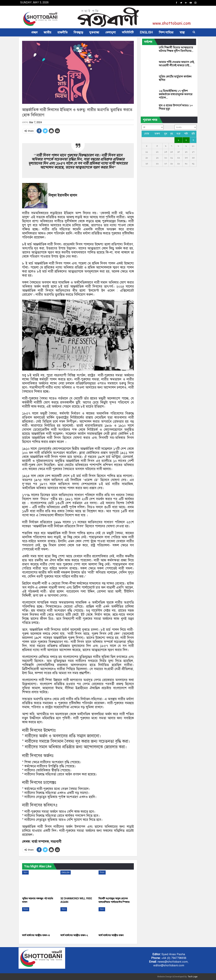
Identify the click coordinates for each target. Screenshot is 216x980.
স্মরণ (25, 872)
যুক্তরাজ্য (94, 32)
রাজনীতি (62, 32)
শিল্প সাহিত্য (166, 32)
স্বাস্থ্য (182, 32)
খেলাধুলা (111, 32)
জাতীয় (48, 32)
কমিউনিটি (128, 32)
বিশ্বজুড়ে (78, 32)
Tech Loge (193, 977)
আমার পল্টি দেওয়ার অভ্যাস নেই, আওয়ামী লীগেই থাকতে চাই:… (177, 64)
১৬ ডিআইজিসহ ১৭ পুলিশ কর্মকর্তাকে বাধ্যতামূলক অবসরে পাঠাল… (176, 94)
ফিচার (102, 872)
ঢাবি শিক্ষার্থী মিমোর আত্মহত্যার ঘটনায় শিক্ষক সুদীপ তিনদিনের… (176, 49)
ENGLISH (146, 32)
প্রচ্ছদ (35, 32)
